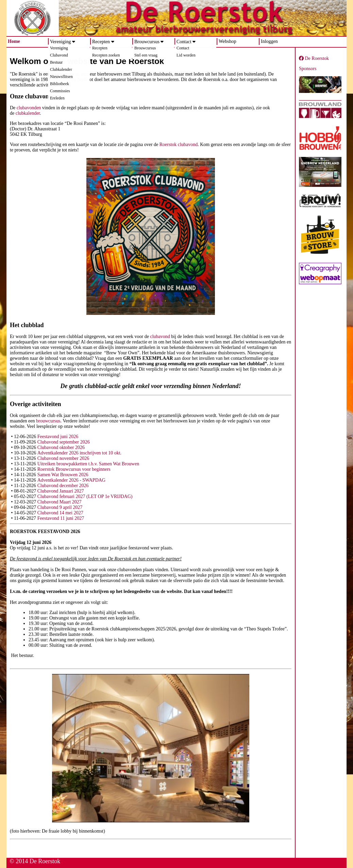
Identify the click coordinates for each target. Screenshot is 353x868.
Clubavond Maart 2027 (60, 502)
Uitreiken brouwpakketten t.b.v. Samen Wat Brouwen (88, 464)
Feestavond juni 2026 (58, 437)
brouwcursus (48, 421)
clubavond (160, 336)
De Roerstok (314, 58)
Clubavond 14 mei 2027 (60, 513)
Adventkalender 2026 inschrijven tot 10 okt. (79, 453)
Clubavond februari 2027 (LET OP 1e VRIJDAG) (85, 496)
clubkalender (28, 113)
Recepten (101, 42)
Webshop (228, 41)
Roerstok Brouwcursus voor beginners (74, 469)
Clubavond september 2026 (64, 442)
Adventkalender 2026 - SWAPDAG (71, 480)
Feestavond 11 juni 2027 (61, 518)
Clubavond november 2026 (63, 458)
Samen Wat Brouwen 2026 (63, 475)
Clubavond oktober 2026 (61, 447)
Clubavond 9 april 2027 (60, 507)
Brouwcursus (147, 42)
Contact (184, 42)
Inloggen (269, 41)
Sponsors (308, 69)
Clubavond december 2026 (63, 486)
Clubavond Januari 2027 (61, 491)
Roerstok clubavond (179, 144)
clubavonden (29, 108)
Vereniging (60, 42)
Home (14, 41)
